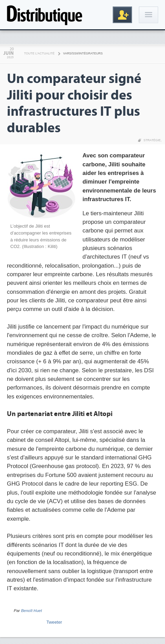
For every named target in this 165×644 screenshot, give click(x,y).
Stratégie (152, 140)
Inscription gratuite (122, 15)
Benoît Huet (31, 611)
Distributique (45, 15)
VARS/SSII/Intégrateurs (83, 53)
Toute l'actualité (39, 53)
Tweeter (54, 622)
